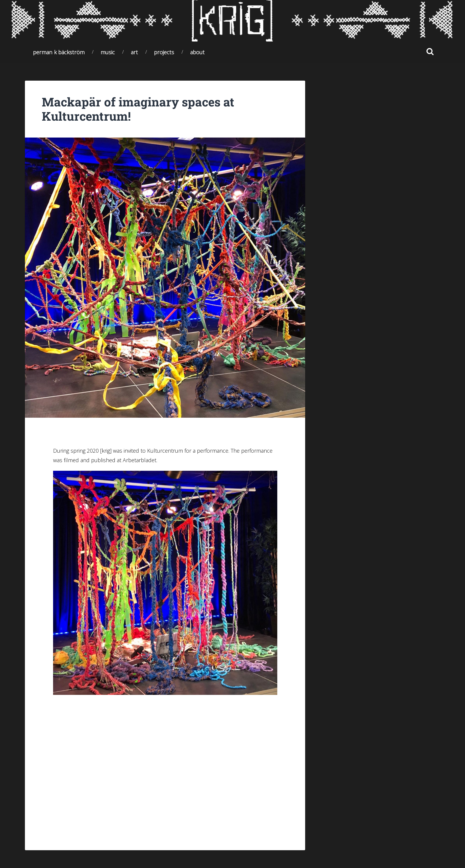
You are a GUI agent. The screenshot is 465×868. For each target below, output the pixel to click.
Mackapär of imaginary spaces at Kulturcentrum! (138, 109)
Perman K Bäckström (59, 52)
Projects (164, 52)
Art (134, 52)
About (197, 52)
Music (108, 52)
